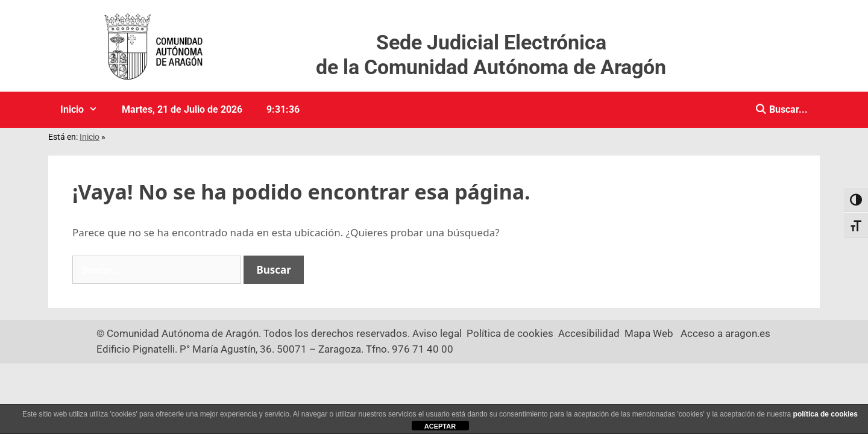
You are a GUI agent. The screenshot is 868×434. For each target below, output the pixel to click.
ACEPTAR (440, 426)
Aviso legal (437, 333)
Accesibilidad (589, 333)
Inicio (85, 110)
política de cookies (826, 414)
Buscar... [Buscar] (787, 109)
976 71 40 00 (423, 349)
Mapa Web (649, 333)
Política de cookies (510, 333)
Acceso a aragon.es (725, 333)
